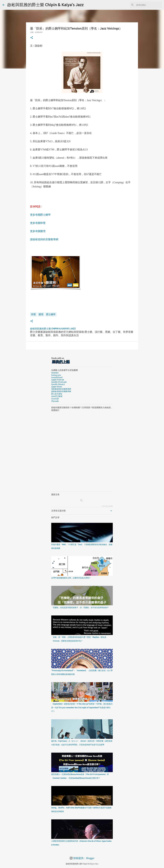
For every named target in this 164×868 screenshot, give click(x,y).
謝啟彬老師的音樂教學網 (44, 239)
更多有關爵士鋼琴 (40, 215)
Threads (55, 401)
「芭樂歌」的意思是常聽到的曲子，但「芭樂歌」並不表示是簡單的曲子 (80, 607)
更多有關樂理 (38, 231)
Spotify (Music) (58, 384)
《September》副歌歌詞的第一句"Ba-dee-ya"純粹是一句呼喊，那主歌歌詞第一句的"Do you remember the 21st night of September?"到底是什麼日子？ (82, 708)
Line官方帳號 (57, 396)
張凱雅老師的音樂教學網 (61, 389)
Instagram (56, 375)
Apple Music (57, 387)
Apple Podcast (58, 380)
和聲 (33, 314)
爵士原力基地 (57, 394)
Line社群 (55, 399)
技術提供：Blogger (82, 858)
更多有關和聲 (38, 223)
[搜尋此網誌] (148, 5)
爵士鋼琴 (51, 314)
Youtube (55, 373)
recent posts (107, 506)
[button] (32, 38)
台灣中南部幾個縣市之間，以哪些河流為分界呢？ (71, 578)
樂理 (41, 314)
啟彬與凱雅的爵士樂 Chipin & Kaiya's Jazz (45, 5)
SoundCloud (57, 377)
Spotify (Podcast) (59, 382)
